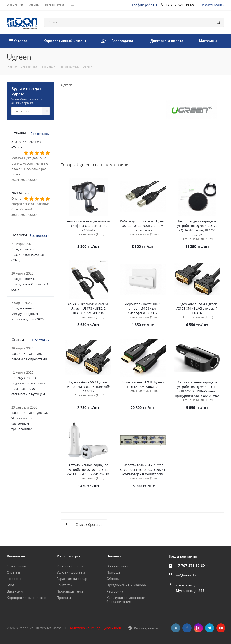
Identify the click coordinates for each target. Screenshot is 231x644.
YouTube (221, 628)
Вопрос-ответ (118, 566)
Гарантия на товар (72, 579)
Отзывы (13, 572)
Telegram (210, 628)
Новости (14, 579)
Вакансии (15, 591)
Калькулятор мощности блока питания (126, 600)
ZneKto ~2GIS (21, 193)
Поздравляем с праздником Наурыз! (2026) (28, 255)
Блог (10, 585)
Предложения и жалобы (127, 585)
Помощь (113, 572)
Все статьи (41, 340)
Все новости (39, 235)
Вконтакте (176, 628)
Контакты (65, 585)
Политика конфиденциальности (96, 628)
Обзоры (113, 579)
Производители (70, 591)
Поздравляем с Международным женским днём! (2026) (28, 314)
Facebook (187, 628)
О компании (17, 566)
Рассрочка (115, 591)
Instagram (198, 628)
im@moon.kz (186, 575)
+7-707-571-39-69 (190, 566)
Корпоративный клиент (27, 598)
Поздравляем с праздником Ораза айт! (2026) (30, 284)
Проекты (64, 598)
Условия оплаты (70, 566)
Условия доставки (72, 572)
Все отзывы (40, 134)
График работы (144, 5)
